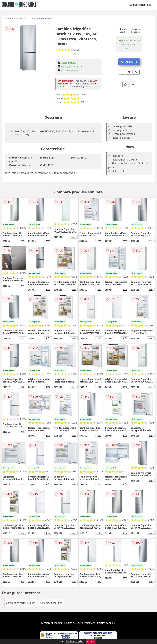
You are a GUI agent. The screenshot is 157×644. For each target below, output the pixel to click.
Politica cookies (106, 623)
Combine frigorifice (140, 5)
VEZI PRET (129, 62)
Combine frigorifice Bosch (42, 18)
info (22, 241)
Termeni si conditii (51, 623)
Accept (91, 641)
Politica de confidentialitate (80, 623)
